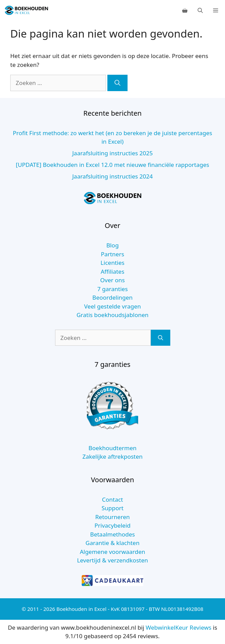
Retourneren (113, 517)
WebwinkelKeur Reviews (178, 627)
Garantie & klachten (112, 543)
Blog (112, 245)
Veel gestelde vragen (112, 306)
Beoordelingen (112, 297)
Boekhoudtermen (113, 448)
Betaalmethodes (113, 534)
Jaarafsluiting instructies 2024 (112, 176)
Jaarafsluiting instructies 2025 (112, 153)
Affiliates (112, 271)
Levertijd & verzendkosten (112, 560)
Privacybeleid (112, 525)
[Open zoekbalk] (200, 10)
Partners (112, 254)
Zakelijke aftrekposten (112, 456)
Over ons (112, 280)
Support (112, 508)
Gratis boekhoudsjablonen (113, 315)
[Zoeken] (117, 83)
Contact (112, 499)
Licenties (112, 263)
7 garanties (112, 289)
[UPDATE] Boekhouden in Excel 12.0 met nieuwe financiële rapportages (112, 165)
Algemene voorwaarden (112, 552)
